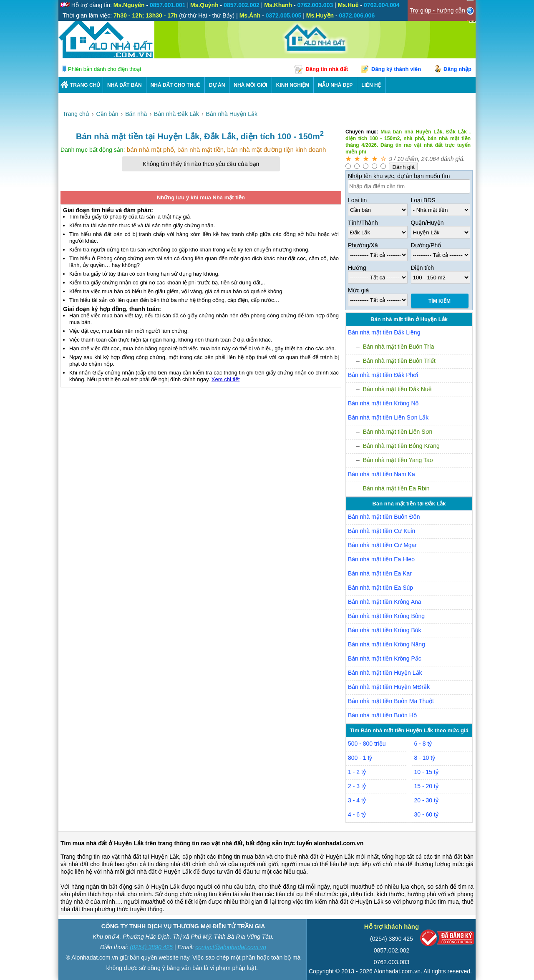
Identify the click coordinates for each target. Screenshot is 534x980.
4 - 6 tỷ (357, 814)
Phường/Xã (363, 245)
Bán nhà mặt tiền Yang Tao (398, 460)
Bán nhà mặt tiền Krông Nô (383, 403)
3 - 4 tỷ (357, 800)
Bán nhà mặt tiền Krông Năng (387, 644)
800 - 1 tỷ (360, 758)
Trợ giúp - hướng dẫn (437, 10)
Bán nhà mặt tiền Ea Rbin (396, 488)
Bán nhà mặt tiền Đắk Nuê (397, 389)
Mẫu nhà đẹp (335, 85)
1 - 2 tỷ (357, 772)
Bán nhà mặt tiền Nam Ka (382, 474)
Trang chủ (85, 85)
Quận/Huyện (427, 223)
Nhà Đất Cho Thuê (175, 85)
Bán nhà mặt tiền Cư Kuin (382, 531)
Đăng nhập (457, 69)
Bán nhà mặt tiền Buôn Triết (399, 361)
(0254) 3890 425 (151, 947)
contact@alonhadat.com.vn (231, 947)
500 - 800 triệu (367, 744)
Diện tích (422, 268)
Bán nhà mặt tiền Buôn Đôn (384, 517)
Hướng (357, 268)
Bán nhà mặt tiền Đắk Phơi (383, 375)
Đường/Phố (426, 245)
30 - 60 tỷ (426, 814)
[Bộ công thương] (447, 940)
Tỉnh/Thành (363, 223)
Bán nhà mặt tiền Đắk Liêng (384, 332)
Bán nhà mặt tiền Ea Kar (380, 573)
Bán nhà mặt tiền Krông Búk (385, 630)
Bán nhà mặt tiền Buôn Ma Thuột (391, 701)
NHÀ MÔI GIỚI (250, 85)
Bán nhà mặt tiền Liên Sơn (398, 432)
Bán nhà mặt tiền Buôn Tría (399, 347)
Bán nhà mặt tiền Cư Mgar (382, 545)
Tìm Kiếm (440, 301)
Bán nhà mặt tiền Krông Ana (385, 602)
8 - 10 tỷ (425, 758)
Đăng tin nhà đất (327, 69)
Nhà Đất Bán (125, 85)
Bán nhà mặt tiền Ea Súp (380, 588)
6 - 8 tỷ (423, 744)
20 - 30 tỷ (426, 800)
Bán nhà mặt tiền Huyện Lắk (385, 673)
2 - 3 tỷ (357, 786)
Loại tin (357, 200)
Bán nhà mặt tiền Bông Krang (401, 446)
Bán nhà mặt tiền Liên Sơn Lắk (388, 417)
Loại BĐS (423, 200)
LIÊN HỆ (371, 85)
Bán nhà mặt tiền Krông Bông (386, 616)
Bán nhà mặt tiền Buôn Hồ (382, 715)
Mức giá (358, 290)
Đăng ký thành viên (396, 69)
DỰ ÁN (217, 85)
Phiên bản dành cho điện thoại (105, 69)
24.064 (430, 159)
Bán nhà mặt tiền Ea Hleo (381, 559)
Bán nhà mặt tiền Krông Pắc (385, 658)
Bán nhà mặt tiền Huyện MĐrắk (389, 687)
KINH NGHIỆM (293, 85)
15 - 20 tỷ (426, 786)
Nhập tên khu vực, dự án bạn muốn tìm (399, 176)
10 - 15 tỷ (426, 772)
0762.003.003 (392, 962)
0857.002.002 (392, 950)
